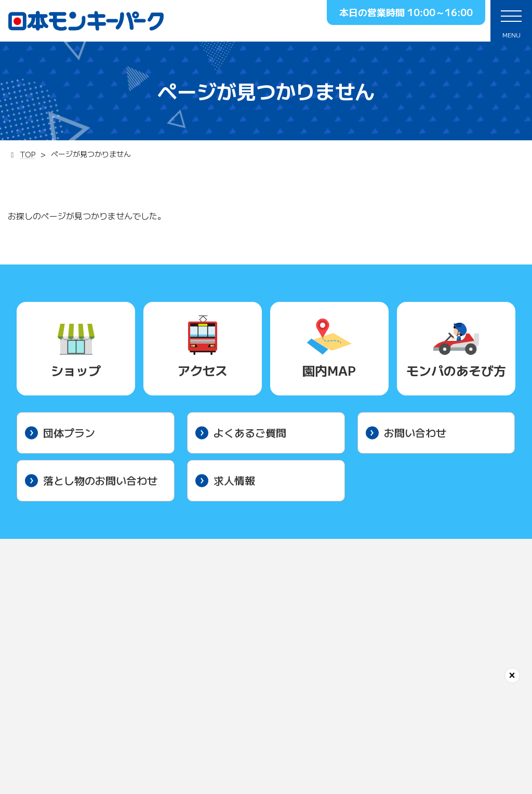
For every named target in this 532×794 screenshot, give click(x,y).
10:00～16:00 (440, 12)
